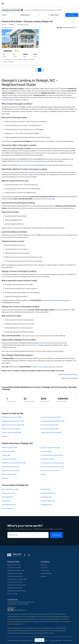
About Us (44, 565)
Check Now (56, 535)
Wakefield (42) (45, 489)
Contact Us (44, 568)
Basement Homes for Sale (10, 470)
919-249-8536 (73, 378)
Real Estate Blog (46, 573)
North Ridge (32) (46, 497)
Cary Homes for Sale (14, 568)
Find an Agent (45, 571)
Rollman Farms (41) (8, 493)
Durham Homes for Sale (15, 576)
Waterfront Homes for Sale (10, 467)
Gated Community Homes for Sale (52, 467)
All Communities (8, 508)
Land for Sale (6, 455)
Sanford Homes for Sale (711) (11, 429)
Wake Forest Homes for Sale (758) (13, 425)
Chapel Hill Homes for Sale (16, 571)
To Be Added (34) (7, 497)
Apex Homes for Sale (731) (49, 425)
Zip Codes (5, 478)
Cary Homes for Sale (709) (49, 429)
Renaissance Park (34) (48, 493)
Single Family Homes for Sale (50, 448)
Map (40, 640)
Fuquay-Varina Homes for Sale (17, 579)
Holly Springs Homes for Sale (17, 585)
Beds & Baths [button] (30, 15)
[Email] (28, 535)
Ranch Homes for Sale (9, 474)
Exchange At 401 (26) (9, 505)
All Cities (5, 436)
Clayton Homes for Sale (15, 573)
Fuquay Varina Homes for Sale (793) (53, 421)
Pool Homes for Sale (47, 459)
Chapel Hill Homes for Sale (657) (51, 432)
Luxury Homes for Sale (9, 459)
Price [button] (9, 15)
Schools (43, 474)
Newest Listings (12, 594)
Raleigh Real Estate (71, 374)
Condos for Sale (46, 451)
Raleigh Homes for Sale (9, 448)
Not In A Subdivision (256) (10, 489)
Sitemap (43, 576)
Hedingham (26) (46, 505)
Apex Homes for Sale (14, 565)
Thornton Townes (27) (48, 501)
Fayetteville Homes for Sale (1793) (13, 421)
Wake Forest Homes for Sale (17, 591)
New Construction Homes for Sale (52, 455)
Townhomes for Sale (8, 451)
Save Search (72, 15)
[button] (3, 4)
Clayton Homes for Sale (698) (11, 432)
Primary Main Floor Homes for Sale (52, 463)
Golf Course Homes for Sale (50, 470)
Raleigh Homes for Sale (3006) (12, 417)
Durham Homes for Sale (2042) (51, 417)
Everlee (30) (6, 501)
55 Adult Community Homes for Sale (14, 463)
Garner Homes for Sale (15, 582)
